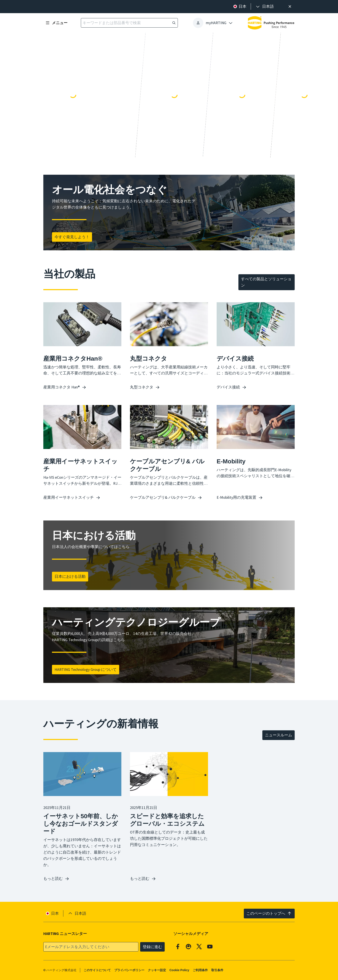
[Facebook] (178, 946)
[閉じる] (290, 7)
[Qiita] (189, 946)
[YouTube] (210, 946)
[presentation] (264, 7)
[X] (199, 946)
